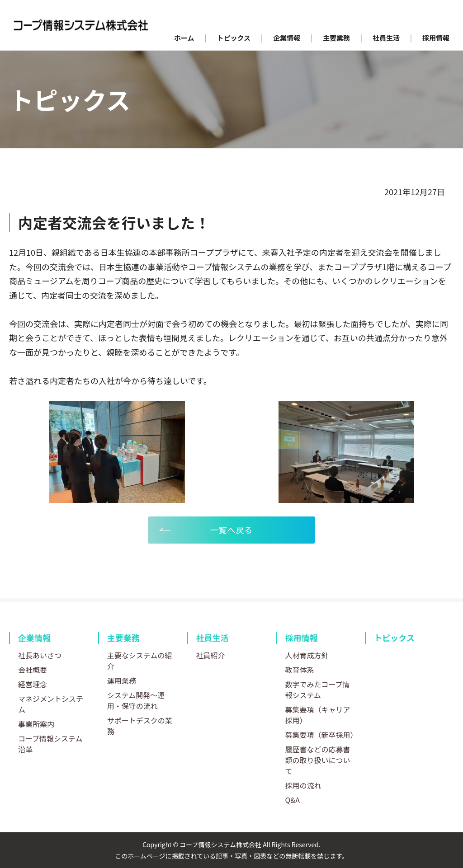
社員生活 (213, 638)
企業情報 (34, 638)
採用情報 (301, 638)
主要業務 (123, 638)
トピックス (394, 638)
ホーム (184, 38)
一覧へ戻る (232, 530)
